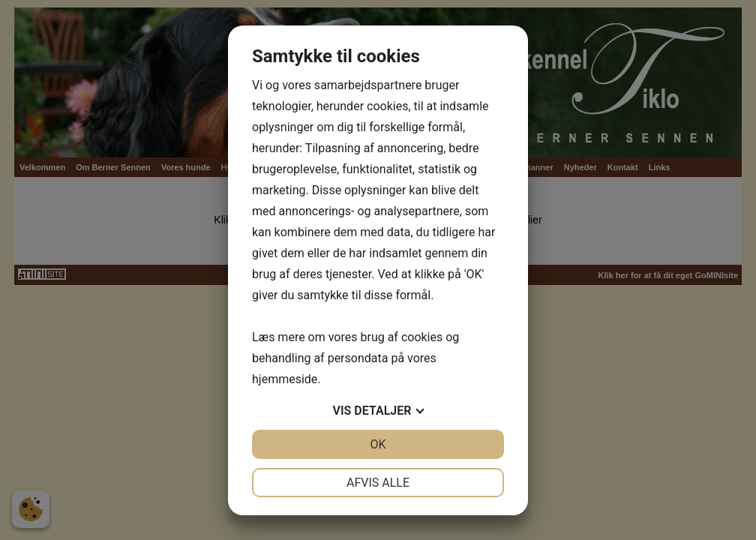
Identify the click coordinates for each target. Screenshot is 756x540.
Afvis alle (378, 483)
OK (378, 444)
